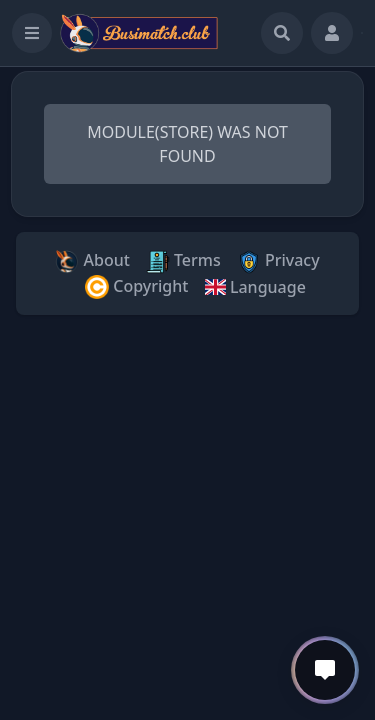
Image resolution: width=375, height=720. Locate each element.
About (92, 261)
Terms (183, 261)
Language (254, 287)
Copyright (136, 287)
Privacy (278, 261)
